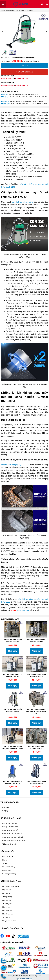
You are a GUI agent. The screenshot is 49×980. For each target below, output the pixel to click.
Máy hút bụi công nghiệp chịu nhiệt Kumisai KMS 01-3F (36, 711)
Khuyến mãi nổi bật (9, 921)
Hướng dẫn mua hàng (10, 823)
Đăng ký (5, 811)
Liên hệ (5, 860)
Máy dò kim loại (8, 914)
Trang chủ (3, 10)
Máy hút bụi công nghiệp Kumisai (15, 465)
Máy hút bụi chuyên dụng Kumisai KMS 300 (36, 676)
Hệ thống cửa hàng (9, 874)
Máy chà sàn (7, 890)
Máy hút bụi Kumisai (27, 10)
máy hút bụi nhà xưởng (22, 202)
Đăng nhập (6, 807)
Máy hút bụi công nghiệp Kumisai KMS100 (36, 641)
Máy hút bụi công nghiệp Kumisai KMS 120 (13, 641)
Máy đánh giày (7, 911)
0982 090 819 (7, 78)
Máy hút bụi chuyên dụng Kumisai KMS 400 (13, 676)
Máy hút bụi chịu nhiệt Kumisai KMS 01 (36, 748)
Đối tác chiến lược (9, 870)
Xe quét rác (6, 917)
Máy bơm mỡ (7, 907)
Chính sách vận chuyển (10, 830)
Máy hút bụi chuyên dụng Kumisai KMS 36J (36, 782)
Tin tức (5, 863)
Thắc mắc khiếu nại (9, 844)
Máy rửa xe (6, 893)
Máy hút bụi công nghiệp (14, 10)
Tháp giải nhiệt (7, 897)
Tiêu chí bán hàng (9, 867)
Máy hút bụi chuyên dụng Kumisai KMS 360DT (13, 782)
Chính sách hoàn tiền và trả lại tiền (14, 841)
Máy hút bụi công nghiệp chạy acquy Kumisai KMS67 (13, 748)
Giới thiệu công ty (8, 856)
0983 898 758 (21, 78)
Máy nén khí (7, 900)
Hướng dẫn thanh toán (10, 827)
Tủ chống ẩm (7, 904)
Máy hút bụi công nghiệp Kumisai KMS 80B (13, 710)
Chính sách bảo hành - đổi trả (13, 837)
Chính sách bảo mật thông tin (12, 834)
